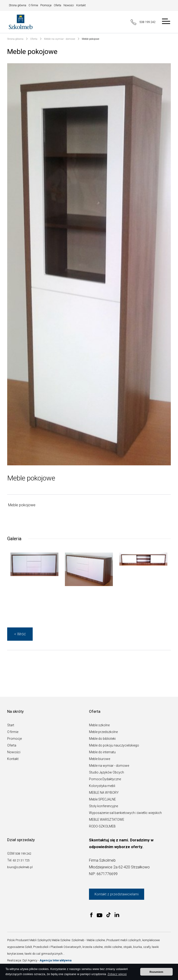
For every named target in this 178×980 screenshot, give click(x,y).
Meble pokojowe (91, 39)
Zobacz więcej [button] (117, 974)
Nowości (69, 5)
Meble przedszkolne (103, 732)
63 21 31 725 (21, 860)
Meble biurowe (100, 759)
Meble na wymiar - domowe (60, 39)
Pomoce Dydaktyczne (105, 779)
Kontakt (81, 5)
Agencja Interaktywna (56, 960)
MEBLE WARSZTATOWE (107, 820)
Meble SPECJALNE (102, 799)
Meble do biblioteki (102, 739)
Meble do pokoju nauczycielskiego (114, 745)
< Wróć (20, 634)
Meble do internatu (102, 752)
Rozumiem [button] (156, 972)
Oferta (57, 5)
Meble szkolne (99, 725)
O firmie (33, 5)
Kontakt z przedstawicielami (117, 894)
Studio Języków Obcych (106, 772)
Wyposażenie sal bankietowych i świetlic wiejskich (125, 813)
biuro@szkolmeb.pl (20, 867)
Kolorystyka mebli (102, 786)
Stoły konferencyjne (103, 806)
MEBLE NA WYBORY (104, 793)
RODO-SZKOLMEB (102, 826)
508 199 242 (143, 22)
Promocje (46, 5)
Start (11, 725)
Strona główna (17, 5)
